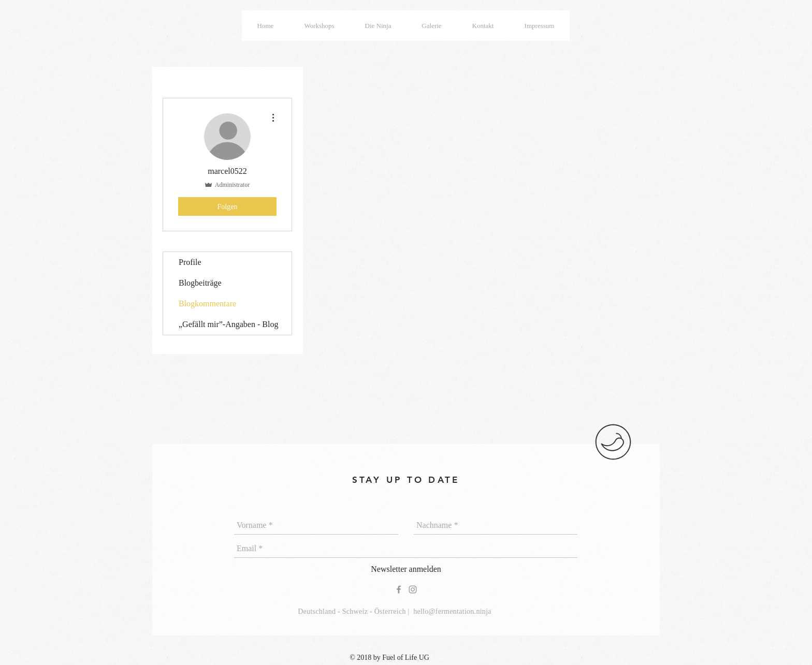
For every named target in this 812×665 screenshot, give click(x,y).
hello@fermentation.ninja (452, 611)
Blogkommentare (207, 304)
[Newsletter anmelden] (406, 570)
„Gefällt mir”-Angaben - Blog (228, 324)
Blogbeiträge (200, 283)
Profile (190, 262)
